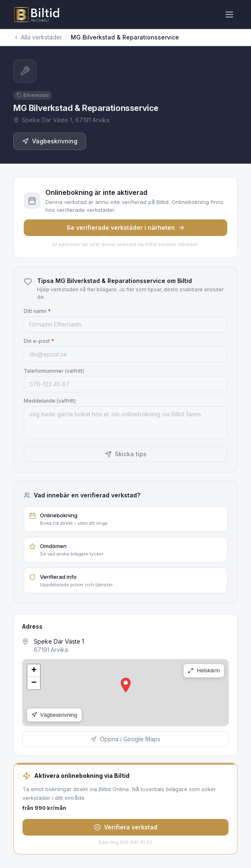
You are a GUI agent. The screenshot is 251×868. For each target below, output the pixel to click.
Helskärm (204, 670)
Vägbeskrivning (50, 141)
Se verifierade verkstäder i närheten (126, 227)
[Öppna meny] (229, 15)
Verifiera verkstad (126, 827)
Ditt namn (37, 311)
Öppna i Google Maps (125, 739)
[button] (126, 685)
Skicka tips (126, 454)
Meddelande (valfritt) (50, 401)
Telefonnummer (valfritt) (54, 371)
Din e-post (39, 341)
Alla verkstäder (38, 37)
